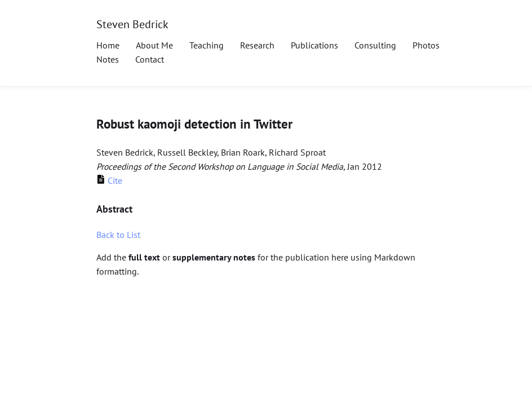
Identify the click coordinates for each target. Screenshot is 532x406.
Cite (109, 180)
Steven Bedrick (132, 24)
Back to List (118, 235)
